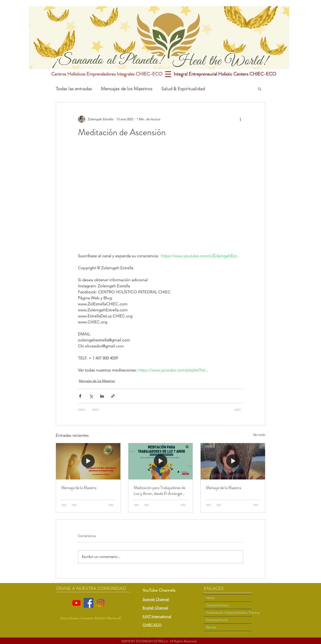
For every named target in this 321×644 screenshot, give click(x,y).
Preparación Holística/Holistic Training (229, 613)
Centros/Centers (218, 605)
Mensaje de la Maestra (79, 488)
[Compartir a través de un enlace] (113, 396)
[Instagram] (101, 603)
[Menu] (168, 74)
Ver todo (259, 435)
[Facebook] (88, 603)
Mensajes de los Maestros (127, 89)
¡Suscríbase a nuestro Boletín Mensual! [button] (91, 618)
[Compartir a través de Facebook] (80, 396)
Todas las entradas (74, 89)
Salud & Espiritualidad (183, 89)
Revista (211, 627)
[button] (260, 89)
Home (210, 598)
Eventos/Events (217, 620)
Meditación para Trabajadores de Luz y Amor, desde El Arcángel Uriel (159, 491)
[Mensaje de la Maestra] (88, 461)
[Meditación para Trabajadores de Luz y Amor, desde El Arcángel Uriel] (161, 461)
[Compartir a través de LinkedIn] (102, 396)
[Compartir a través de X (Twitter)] (91, 396)
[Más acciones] (240, 119)
